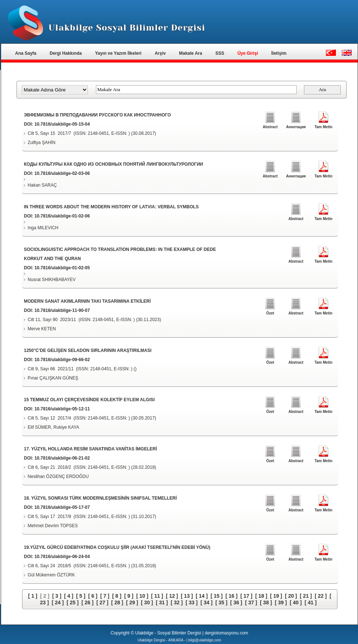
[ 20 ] (291, 596)
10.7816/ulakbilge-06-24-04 (62, 557)
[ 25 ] (73, 602)
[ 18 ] (261, 596)
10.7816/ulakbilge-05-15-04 (62, 124)
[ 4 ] (69, 596)
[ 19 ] (276, 596)
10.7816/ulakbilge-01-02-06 (62, 216)
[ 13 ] (187, 596)
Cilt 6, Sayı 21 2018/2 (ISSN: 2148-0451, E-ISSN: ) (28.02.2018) (92, 467)
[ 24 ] (58, 602)
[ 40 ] (296, 602)
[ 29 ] (132, 602)
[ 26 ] (88, 602)
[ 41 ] (311, 602)
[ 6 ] (93, 596)
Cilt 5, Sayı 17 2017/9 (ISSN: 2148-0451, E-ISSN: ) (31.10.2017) (92, 517)
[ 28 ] (117, 602)
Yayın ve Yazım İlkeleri (118, 53)
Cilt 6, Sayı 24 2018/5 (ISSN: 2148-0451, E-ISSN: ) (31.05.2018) (92, 566)
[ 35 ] (221, 602)
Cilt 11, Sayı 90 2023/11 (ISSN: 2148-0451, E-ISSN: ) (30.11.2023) (94, 320)
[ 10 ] (142, 596)
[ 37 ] (251, 602)
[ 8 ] (117, 596)
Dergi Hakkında (66, 53)
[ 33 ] (192, 602)
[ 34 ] (206, 602)
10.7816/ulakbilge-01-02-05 (62, 268)
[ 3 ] (57, 596)
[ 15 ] (217, 596)
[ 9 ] (129, 596)
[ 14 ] (202, 596)
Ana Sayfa (26, 53)
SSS (220, 53)
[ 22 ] (321, 596)
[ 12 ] (172, 596)
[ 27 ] (102, 602)
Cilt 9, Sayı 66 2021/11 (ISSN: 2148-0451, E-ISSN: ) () (82, 369)
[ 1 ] (33, 596)
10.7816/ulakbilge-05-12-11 (62, 409)
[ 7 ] (105, 596)
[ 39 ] (281, 602)
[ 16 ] (231, 596)
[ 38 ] (266, 602)
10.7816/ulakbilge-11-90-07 (62, 310)
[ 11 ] (157, 596)
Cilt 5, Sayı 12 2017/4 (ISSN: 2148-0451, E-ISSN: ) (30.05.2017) (92, 418)
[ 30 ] (147, 602)
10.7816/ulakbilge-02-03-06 (62, 173)
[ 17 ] (246, 596)
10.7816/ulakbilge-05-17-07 (62, 507)
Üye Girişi (248, 53)
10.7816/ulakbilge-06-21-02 (62, 458)
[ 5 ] (81, 596)
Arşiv (160, 53)
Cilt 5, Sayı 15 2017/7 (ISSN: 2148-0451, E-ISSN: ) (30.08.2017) (92, 133)
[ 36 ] (236, 602)
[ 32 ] (177, 602)
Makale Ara (191, 53)
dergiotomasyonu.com (226, 633)
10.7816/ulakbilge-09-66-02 (62, 360)
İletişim (279, 53)
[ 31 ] (162, 602)
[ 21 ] (306, 596)
